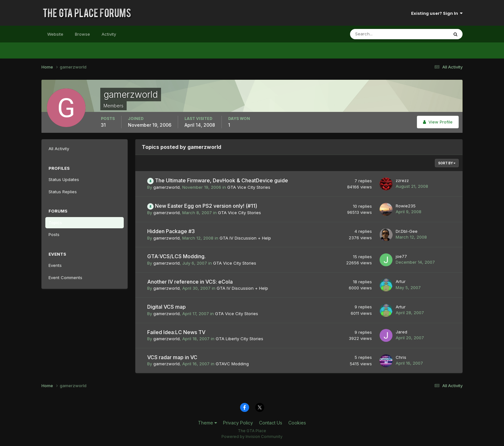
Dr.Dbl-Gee (407, 231)
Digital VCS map (166, 307)
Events (55, 265)
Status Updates (64, 179)
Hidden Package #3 (171, 231)
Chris (401, 357)
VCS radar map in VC (172, 357)
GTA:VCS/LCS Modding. (176, 256)
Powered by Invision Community (252, 437)
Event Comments (65, 278)
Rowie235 (406, 206)
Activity (109, 34)
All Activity (59, 149)
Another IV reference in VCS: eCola (190, 282)
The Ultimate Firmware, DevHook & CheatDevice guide (221, 180)
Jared (401, 332)
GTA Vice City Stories (249, 187)
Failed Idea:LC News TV (176, 332)
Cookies (297, 423)
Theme (207, 423)
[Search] (378, 34)
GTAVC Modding (232, 364)
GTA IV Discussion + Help (245, 238)
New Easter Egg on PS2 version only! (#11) (206, 206)
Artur (401, 281)
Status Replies (63, 192)
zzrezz (402, 180)
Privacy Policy (238, 423)
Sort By (447, 163)
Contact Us (271, 423)
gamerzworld (166, 187)
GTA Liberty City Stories (239, 339)
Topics (55, 223)
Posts (54, 234)
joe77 (401, 256)
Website (55, 34)
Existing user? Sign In (437, 13)
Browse (82, 34)
